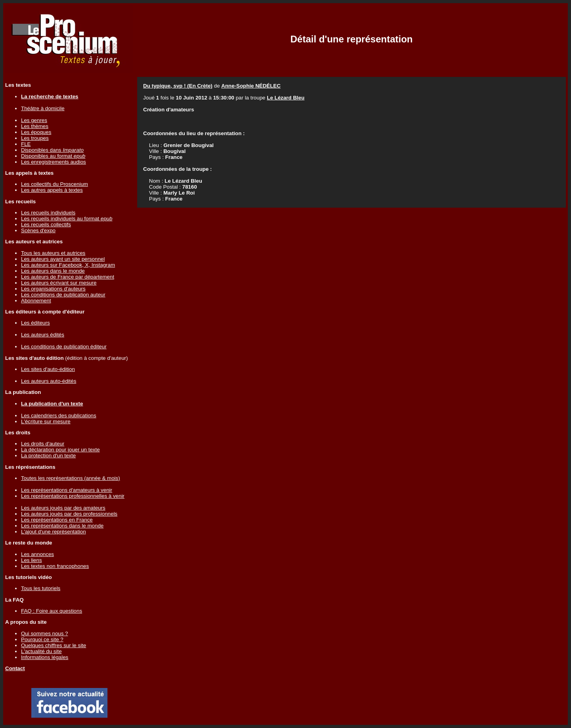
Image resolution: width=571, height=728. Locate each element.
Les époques (36, 132)
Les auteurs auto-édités (49, 381)
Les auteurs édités (43, 335)
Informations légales (45, 657)
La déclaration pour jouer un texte (60, 450)
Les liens (32, 560)
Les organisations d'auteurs (53, 289)
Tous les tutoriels (41, 588)
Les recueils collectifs (46, 225)
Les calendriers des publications (59, 416)
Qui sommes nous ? (45, 633)
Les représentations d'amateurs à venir (67, 490)
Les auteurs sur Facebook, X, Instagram (68, 265)
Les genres (34, 120)
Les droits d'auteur (43, 444)
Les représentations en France (57, 520)
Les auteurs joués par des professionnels (69, 514)
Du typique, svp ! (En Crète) (178, 86)
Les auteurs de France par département (68, 277)
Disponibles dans (52, 150)
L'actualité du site (41, 651)
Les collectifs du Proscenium (55, 184)
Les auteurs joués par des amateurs (63, 508)
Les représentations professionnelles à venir (73, 496)
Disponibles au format (53, 156)
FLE (26, 144)
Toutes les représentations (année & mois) (71, 478)
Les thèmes (35, 126)
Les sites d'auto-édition (48, 369)
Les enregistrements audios (54, 162)
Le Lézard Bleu (286, 98)
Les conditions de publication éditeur (64, 347)
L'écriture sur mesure (46, 421)
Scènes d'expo (38, 230)
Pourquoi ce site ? (42, 639)
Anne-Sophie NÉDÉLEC (251, 86)
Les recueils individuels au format (67, 219)
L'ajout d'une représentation (54, 532)
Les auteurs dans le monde (53, 271)
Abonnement (36, 301)
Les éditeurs (35, 323)
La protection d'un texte (48, 456)
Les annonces (37, 554)
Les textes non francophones (55, 566)
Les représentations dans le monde (62, 526)
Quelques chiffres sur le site (54, 645)
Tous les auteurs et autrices (53, 253)
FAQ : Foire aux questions (52, 611)
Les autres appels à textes (52, 190)
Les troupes (35, 138)
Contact (15, 668)
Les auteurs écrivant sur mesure (59, 283)
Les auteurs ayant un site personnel (63, 259)
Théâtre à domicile (43, 108)
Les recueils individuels (48, 213)
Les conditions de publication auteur (63, 295)
